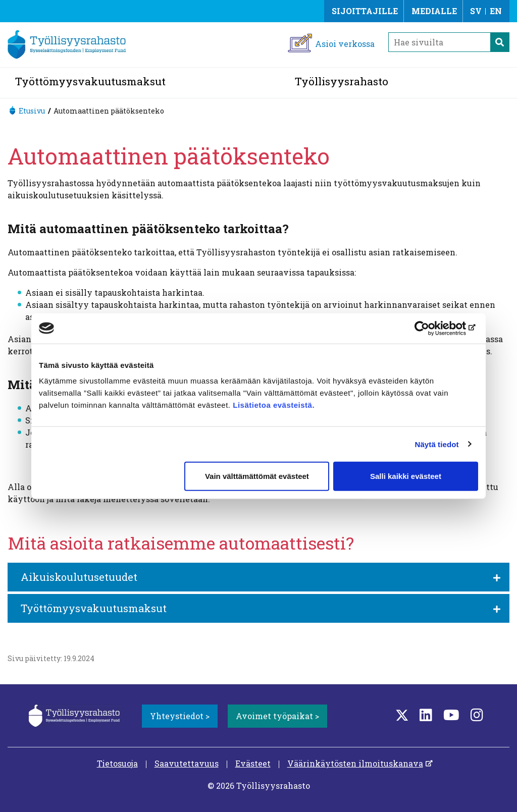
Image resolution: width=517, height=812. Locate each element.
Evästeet (253, 763)
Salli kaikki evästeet (406, 476)
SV (476, 11)
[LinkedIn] (426, 715)
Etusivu (32, 111)
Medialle (434, 11)
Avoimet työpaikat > (277, 716)
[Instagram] (477, 715)
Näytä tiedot (437, 444)
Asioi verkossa (345, 44)
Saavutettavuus (187, 763)
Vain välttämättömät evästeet (257, 476)
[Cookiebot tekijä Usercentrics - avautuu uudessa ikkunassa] (434, 328)
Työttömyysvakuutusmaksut (90, 81)
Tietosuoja (117, 763)
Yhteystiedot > (180, 716)
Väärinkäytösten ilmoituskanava (355, 763)
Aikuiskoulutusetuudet (79, 577)
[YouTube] (451, 715)
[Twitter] (402, 715)
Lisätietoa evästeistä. (275, 405)
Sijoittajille (365, 11)
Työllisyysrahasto (342, 81)
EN (496, 11)
